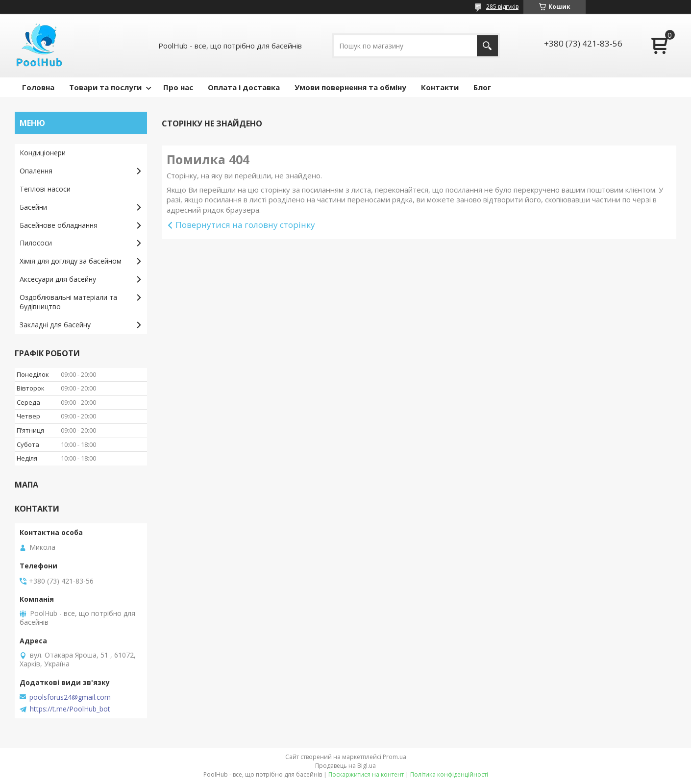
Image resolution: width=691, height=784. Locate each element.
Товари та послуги (105, 87)
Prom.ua (395, 757)
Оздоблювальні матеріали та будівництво (68, 302)
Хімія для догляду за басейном (71, 261)
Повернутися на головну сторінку (245, 225)
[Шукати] (487, 46)
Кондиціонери (43, 153)
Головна (38, 87)
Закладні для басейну (55, 325)
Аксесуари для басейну (58, 279)
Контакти (440, 87)
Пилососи (36, 243)
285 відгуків (502, 7)
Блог (482, 87)
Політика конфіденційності (449, 774)
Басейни (33, 207)
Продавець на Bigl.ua (345, 766)
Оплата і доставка (244, 87)
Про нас (178, 87)
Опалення (36, 171)
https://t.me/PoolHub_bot (70, 709)
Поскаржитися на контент (366, 774)
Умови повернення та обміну (350, 87)
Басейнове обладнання (59, 225)
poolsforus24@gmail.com (70, 697)
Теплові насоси (45, 189)
